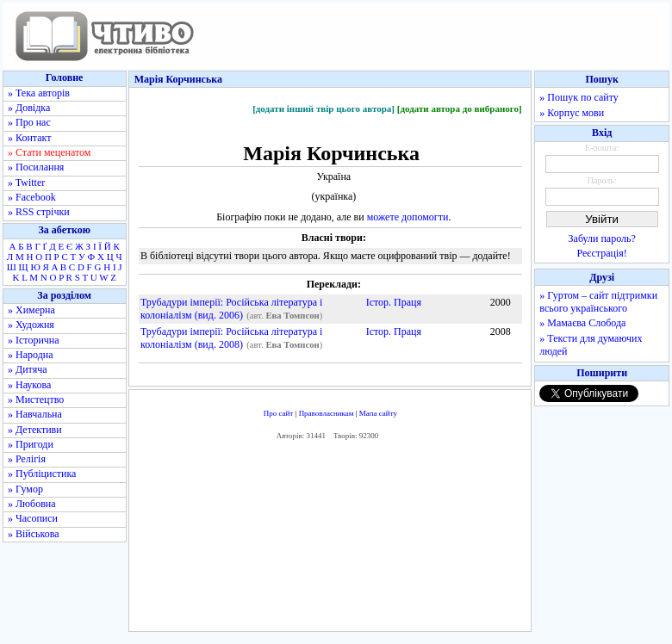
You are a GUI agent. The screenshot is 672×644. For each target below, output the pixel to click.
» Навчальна (35, 414)
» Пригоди (31, 444)
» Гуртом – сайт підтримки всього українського (598, 302)
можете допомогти (408, 217)
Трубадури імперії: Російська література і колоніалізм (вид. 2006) (231, 309)
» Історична (34, 340)
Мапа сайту (378, 413)
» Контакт (29, 138)
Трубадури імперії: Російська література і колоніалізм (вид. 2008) (231, 338)
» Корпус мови (572, 113)
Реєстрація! (602, 253)
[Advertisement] (330, 541)
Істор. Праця (394, 302)
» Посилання (36, 167)
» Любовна (32, 504)
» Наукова (29, 385)
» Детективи (35, 430)
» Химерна (31, 310)
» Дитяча (28, 369)
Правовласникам (327, 413)
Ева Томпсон (292, 316)
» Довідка (29, 108)
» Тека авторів (39, 93)
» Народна (31, 355)
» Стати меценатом (49, 152)
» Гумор (25, 489)
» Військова (34, 534)
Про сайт (279, 413)
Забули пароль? (602, 238)
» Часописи (33, 518)
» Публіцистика (42, 474)
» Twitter (26, 183)
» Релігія (27, 459)
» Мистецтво (36, 399)
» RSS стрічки (39, 212)
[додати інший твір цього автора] (324, 108)
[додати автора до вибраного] (460, 108)
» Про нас (29, 122)
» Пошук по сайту (579, 97)
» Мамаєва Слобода (582, 323)
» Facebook (32, 197)
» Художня (31, 325)
